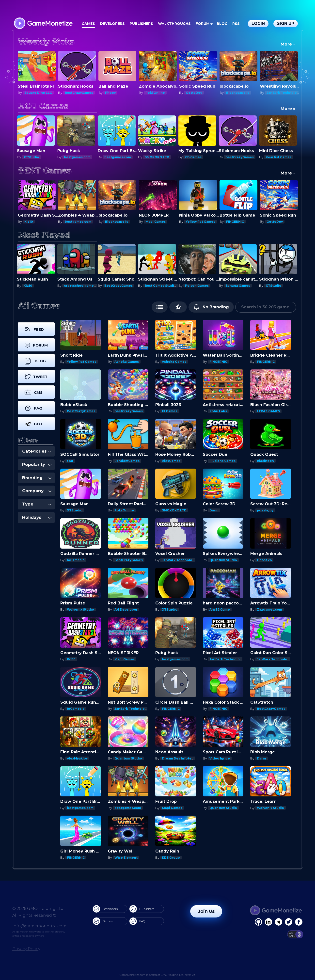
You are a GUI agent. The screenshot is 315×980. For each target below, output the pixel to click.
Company (37, 491)
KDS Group (171, 858)
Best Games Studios (162, 286)
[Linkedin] (279, 922)
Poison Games (198, 286)
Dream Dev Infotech (179, 758)
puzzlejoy (265, 510)
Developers (112, 24)
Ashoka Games (127, 362)
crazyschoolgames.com (84, 286)
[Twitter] (289, 922)
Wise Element (126, 858)
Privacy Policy (26, 949)
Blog (222, 24)
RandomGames (127, 461)
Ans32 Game (220, 609)
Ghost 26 (264, 560)
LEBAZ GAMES (268, 411)
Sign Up (286, 24)
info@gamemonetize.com (39, 926)
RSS (236, 24)
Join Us (206, 911)
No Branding (211, 307)
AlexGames (171, 461)
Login (258, 24)
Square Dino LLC (79, 93)
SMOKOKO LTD (158, 157)
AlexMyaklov (77, 758)
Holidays (37, 517)
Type (37, 504)
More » (288, 44)
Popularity (37, 464)
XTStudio (32, 157)
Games (88, 24)
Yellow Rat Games (200, 222)
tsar (70, 461)
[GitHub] (299, 922)
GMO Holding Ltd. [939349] (178, 975)
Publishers (141, 24)
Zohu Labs (218, 411)
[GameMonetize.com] (43, 24)
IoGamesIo (76, 560)
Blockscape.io (278, 93)
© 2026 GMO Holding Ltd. (38, 909)
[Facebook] (258, 922)
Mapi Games (156, 222)
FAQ (137, 921)
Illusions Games (222, 461)
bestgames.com (78, 157)
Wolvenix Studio (80, 609)
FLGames (170, 411)
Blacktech (265, 461)
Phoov (151, 93)
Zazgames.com (269, 609)
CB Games (194, 157)
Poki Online (196, 93)
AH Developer (126, 609)
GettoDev (234, 93)
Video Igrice (220, 758)
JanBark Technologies (181, 560)
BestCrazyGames (119, 93)
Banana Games (238, 286)
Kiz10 (29, 222)
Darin (29, 93)
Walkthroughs (174, 24)
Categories (37, 451)
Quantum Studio (223, 560)
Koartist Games (279, 157)
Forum (203, 24)
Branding (37, 478)
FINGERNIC (235, 222)
